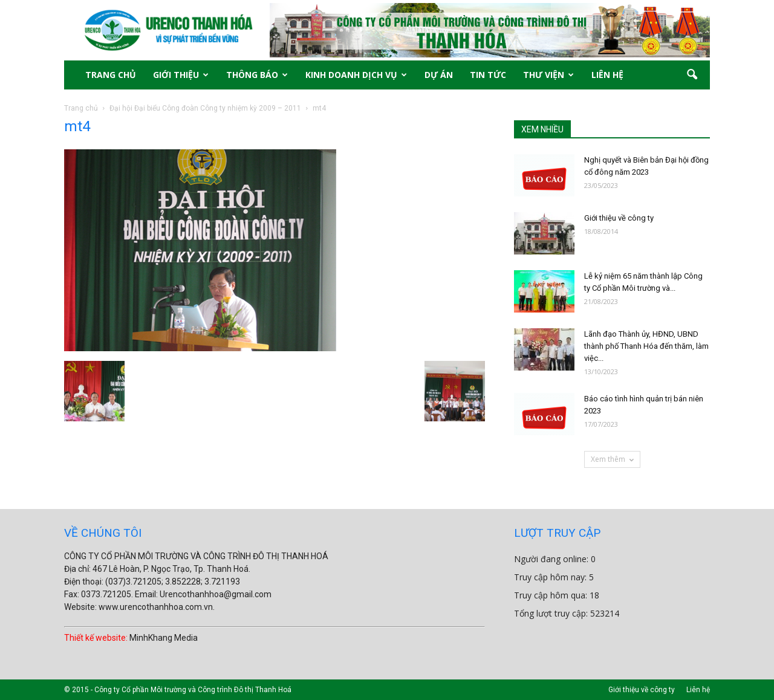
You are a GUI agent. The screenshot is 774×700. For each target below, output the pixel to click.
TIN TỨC (488, 75)
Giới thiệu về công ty (619, 218)
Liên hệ (698, 690)
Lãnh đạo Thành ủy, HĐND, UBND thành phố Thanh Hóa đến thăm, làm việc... (646, 346)
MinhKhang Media (164, 638)
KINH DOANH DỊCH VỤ (356, 75)
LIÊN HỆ (607, 75)
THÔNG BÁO (257, 75)
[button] (692, 75)
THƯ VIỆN (548, 75)
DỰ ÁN (439, 75)
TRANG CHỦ (111, 75)
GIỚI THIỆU (181, 75)
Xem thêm (612, 459)
